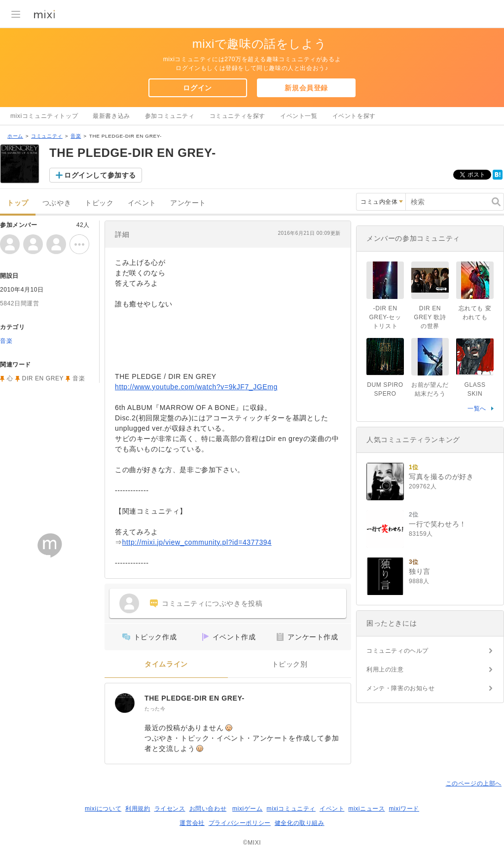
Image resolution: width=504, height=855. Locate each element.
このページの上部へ (474, 783)
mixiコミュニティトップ (44, 116)
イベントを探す (354, 116)
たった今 (155, 709)
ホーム (15, 136)
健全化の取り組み (300, 823)
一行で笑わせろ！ (438, 524)
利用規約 (138, 809)
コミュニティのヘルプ (397, 651)
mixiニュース (366, 809)
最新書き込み (111, 116)
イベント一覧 (299, 116)
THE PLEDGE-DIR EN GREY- (195, 698)
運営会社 (192, 823)
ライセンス (170, 809)
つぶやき (57, 203)
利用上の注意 (385, 669)
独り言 (420, 571)
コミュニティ (47, 136)
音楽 (76, 136)
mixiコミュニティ (291, 809)
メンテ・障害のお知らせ (401, 688)
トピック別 (290, 664)
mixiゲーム (248, 809)
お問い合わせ (208, 809)
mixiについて (103, 809)
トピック (99, 203)
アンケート (188, 203)
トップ (18, 203)
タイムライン (166, 664)
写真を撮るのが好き (441, 477)
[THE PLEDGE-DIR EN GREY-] (125, 703)
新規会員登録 (306, 88)
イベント (142, 203)
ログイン (197, 88)
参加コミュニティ (170, 116)
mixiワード (404, 809)
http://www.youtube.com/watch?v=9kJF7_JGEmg (196, 387)
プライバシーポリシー (240, 823)
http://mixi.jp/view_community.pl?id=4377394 (197, 542)
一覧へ (477, 409)
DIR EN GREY (43, 378)
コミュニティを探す (237, 116)
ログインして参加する (100, 175)
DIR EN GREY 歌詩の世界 (430, 317)
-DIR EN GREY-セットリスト (385, 317)
